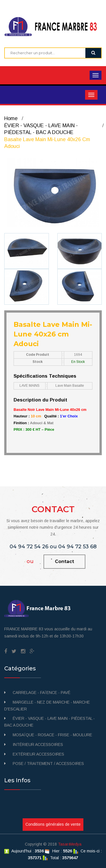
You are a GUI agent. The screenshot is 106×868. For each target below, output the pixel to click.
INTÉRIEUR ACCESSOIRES (38, 744)
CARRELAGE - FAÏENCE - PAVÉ (42, 693)
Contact (64, 561)
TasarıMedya (70, 844)
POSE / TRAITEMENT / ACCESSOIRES (48, 764)
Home (11, 118)
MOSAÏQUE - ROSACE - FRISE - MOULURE (52, 735)
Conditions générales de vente (53, 824)
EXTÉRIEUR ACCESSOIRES (38, 754)
